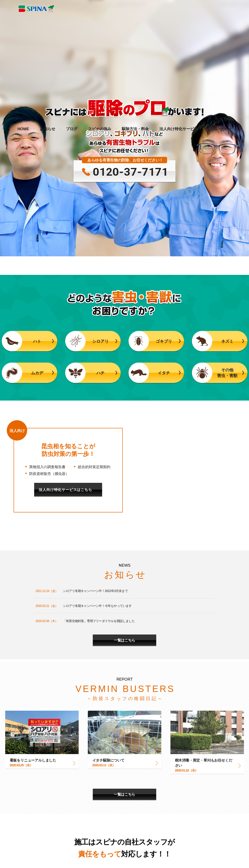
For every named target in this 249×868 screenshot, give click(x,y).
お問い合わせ (220, 129)
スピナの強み (100, 129)
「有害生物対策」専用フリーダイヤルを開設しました (99, 469)
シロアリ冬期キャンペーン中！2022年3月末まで (95, 439)
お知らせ (48, 129)
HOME (23, 129)
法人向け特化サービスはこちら (65, 337)
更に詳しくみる (124, 747)
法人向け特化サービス (179, 129)
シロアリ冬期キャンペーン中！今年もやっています (97, 453)
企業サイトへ (62, 856)
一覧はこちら (124, 488)
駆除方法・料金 (135, 129)
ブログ (72, 129)
